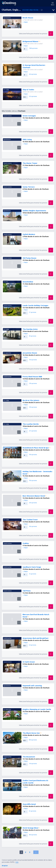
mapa (25, 22)
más (17, 862)
